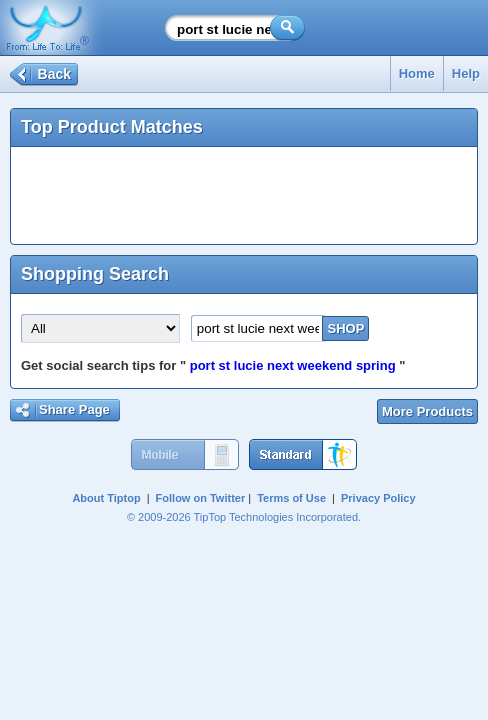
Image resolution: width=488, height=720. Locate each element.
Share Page (74, 409)
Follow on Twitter (201, 498)
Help (466, 73)
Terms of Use (291, 498)
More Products (427, 411)
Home (417, 73)
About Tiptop (106, 498)
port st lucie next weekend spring (292, 365)
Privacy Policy (378, 498)
